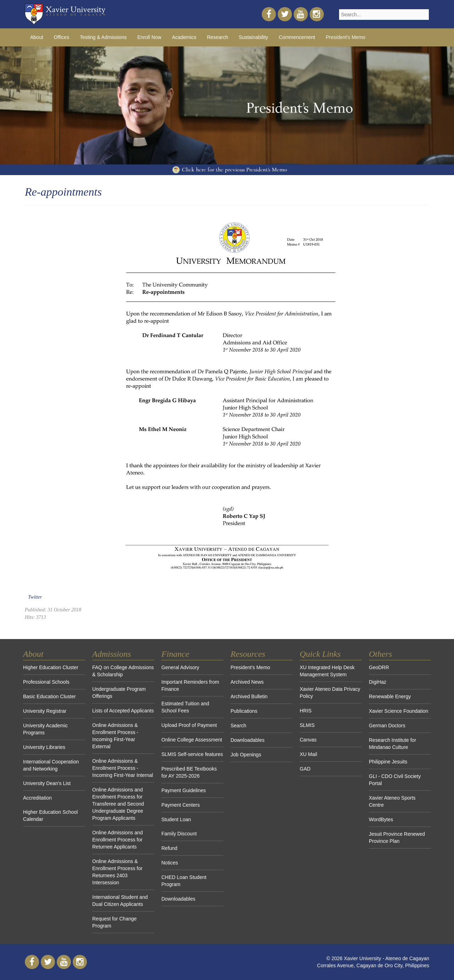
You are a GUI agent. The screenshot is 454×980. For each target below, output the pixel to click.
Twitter (35, 597)
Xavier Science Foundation (398, 711)
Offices (62, 37)
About (37, 37)
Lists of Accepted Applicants (123, 711)
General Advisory (180, 667)
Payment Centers (181, 805)
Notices (170, 863)
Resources (248, 654)
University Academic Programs (45, 729)
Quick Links (320, 654)
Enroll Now (149, 37)
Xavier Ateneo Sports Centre (392, 801)
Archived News (247, 682)
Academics (184, 37)
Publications (244, 711)
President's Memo (250, 667)
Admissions (112, 654)
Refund (169, 848)
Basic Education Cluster (49, 696)
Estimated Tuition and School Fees (185, 707)
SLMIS (307, 725)
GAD (305, 769)
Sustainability (253, 37)
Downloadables (178, 899)
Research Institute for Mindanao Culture (392, 744)
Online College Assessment (192, 740)
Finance (175, 654)
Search (238, 726)
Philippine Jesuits (388, 762)
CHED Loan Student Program (184, 881)
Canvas (308, 740)
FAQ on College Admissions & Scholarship (123, 671)
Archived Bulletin (249, 696)
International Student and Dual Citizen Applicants (120, 901)
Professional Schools (46, 682)
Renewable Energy (390, 696)
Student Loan (176, 819)
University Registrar (45, 711)
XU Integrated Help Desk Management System (327, 671)
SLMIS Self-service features (192, 754)
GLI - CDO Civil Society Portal (395, 780)
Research (217, 37)
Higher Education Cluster (51, 667)
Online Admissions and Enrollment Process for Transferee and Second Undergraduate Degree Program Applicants (118, 804)
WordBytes (381, 819)
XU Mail (308, 754)
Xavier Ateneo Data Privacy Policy (330, 693)
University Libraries (44, 747)
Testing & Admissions (103, 37)
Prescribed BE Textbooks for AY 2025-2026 (189, 772)
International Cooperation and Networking (51, 765)
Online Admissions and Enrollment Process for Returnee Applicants (117, 840)
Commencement (297, 37)
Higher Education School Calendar (50, 816)
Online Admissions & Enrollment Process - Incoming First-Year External (115, 736)
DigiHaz (378, 682)
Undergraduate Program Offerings (119, 693)
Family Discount (179, 834)
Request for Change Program (114, 922)
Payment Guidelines (184, 790)
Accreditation (37, 798)
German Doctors (387, 726)
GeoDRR (379, 667)
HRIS (306, 711)
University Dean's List (47, 783)
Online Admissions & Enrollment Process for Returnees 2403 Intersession (117, 872)
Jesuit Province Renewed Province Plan (397, 838)
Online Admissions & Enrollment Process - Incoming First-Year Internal (123, 768)
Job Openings (246, 755)
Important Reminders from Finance (190, 685)
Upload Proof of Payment (189, 725)
